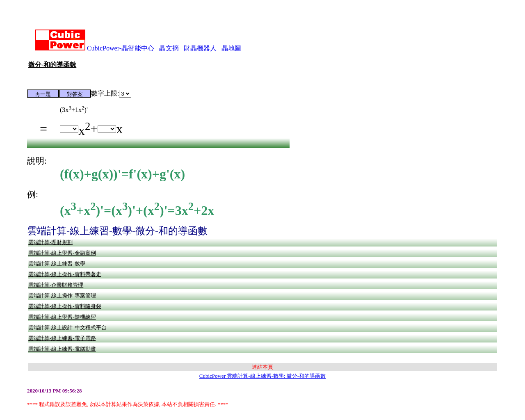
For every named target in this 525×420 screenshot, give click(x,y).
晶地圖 (231, 48)
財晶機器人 (200, 48)
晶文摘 (169, 48)
